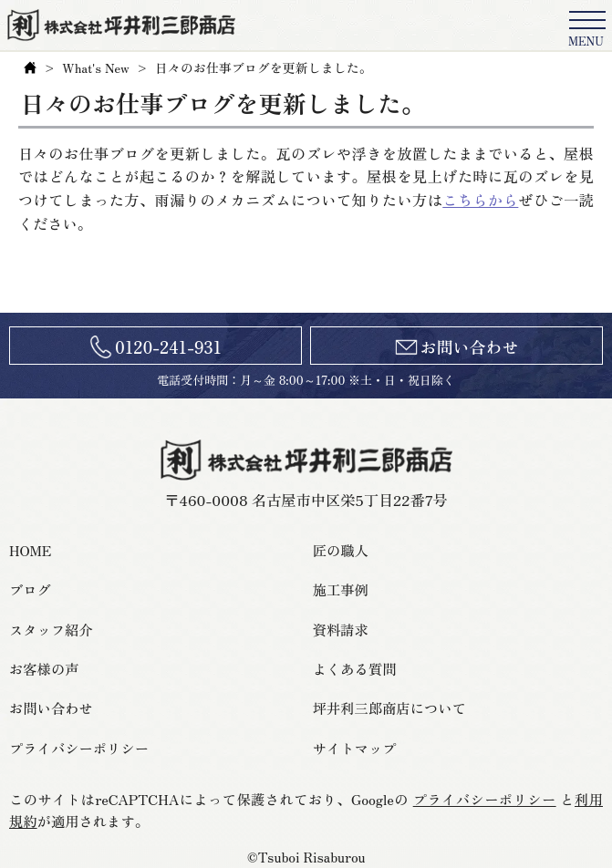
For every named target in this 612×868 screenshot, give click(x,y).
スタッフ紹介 (51, 629)
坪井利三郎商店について (389, 708)
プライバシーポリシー (79, 748)
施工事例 (341, 589)
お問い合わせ (470, 346)
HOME (30, 550)
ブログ (30, 589)
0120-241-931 (168, 346)
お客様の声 (44, 668)
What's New (95, 67)
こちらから (480, 200)
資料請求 (341, 629)
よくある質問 (355, 668)
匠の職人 (341, 550)
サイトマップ (355, 748)
